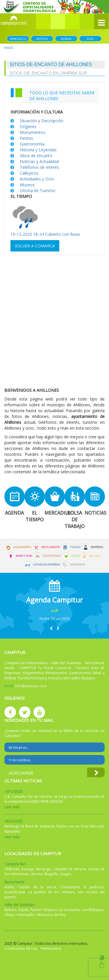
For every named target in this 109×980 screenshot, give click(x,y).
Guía (90, 39)
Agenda (66, 39)
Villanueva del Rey (51, 915)
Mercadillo (18, 39)
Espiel (23, 910)
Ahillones (12, 869)
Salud (75, 556)
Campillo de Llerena (69, 869)
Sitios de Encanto (36, 156)
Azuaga (28, 869)
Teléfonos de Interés (39, 167)
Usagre (66, 874)
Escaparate (78, 565)
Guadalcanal (15, 892)
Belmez (10, 910)
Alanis (9, 887)
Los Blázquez (93, 910)
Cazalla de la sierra (37, 887)
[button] (58, 21)
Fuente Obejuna (43, 910)
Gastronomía (32, 144)
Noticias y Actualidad (39, 161)
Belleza (95, 556)
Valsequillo (26, 915)
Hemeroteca (51, 948)
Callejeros (29, 173)
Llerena (36, 874)
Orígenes (28, 126)
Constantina (70, 887)
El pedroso (94, 887)
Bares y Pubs (24, 556)
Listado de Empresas (46, 565)
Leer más (12, 807)
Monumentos (33, 132)
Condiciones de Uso (21, 948)
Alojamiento (22, 547)
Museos (27, 185)
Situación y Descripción (42, 121)
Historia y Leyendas (38, 150)
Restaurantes (51, 547)
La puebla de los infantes (51, 892)
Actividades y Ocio (37, 179)
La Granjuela (69, 910)
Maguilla (51, 874)
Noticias (42, 39)
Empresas (97, 547)
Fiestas (26, 138)
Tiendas (75, 547)
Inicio (9, 48)
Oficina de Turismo (38, 190)
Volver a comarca (35, 246)
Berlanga (43, 869)
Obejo (10, 915)
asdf (54, 610)
